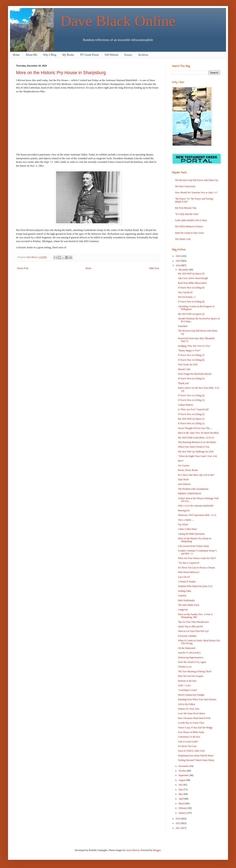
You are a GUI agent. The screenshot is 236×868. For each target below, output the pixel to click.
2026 (178, 256)
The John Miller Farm (189, 605)
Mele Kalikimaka (186, 600)
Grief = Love (184, 685)
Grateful (182, 596)
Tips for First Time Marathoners (193, 622)
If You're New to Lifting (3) (191, 400)
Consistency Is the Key (189, 737)
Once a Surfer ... (186, 520)
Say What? (183, 524)
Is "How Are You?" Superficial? (193, 409)
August (182, 780)
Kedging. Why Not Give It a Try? (194, 346)
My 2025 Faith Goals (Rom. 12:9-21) (196, 438)
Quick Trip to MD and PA (190, 627)
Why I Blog (50, 55)
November (184, 766)
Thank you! (184, 383)
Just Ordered (184, 484)
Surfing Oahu (184, 591)
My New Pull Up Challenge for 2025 (196, 452)
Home (16, 55)
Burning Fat (184, 510)
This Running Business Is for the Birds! (197, 442)
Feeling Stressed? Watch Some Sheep (196, 760)
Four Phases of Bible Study (191, 732)
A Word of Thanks (187, 582)
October (183, 771)
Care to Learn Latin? (188, 742)
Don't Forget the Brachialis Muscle (195, 374)
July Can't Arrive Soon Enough (193, 278)
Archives (143, 55)
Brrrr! (181, 461)
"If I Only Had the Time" (187, 214)
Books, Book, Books (188, 470)
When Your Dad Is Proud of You (194, 447)
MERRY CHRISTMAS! (190, 494)
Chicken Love (185, 667)
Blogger (157, 850)
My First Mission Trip (186, 208)
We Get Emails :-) (187, 297)
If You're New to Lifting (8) (191, 302)
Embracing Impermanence (191, 657)
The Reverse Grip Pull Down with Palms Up (196, 180)
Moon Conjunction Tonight (191, 695)
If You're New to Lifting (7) (191, 355)
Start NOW (183, 480)
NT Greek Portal (89, 55)
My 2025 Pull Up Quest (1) (191, 419)
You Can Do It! (185, 292)
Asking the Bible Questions (191, 534)
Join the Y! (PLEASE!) (189, 653)
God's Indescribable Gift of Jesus (191, 220)
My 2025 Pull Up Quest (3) (191, 274)
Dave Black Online (118, 21)
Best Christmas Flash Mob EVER (194, 718)
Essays (128, 55)
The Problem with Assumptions (193, 489)
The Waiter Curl (183, 239)
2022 (178, 823)
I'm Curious (184, 466)
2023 (178, 819)
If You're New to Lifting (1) (191, 423)
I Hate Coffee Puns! (187, 529)
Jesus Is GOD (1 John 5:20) (191, 751)
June (181, 790)
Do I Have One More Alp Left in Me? (196, 475)
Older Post (154, 268)
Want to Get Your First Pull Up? (193, 631)
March (182, 803)
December (184, 270)
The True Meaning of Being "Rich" (195, 671)
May (181, 794)
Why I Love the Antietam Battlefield (196, 506)
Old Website (111, 55)
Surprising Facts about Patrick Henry (196, 756)
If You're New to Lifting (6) (191, 360)
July (181, 785)
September (184, 775)
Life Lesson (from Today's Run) (193, 546)
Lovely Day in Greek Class (191, 723)
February (183, 808)
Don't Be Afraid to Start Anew (189, 233)
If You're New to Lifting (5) (191, 378)
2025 (178, 261)
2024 (178, 265)
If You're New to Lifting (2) (191, 414)
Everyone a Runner (187, 636)
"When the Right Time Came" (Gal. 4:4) (197, 456)
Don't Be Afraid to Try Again (192, 662)
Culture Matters (186, 405)
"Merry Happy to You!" (189, 351)
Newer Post (23, 268)
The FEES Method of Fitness (189, 226)
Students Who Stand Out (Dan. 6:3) (195, 586)
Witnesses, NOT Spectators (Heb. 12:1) (197, 515)
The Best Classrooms (185, 186)
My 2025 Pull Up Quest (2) (191, 314)
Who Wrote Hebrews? (189, 572)
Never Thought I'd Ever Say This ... (195, 428)
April (181, 799)
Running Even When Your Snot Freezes (197, 699)
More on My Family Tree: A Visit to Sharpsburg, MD (195, 616)
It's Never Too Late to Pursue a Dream (196, 568)
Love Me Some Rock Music (191, 713)
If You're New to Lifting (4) (191, 395)
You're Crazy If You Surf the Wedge (195, 728)
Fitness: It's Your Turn (189, 709)
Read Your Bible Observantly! (192, 283)
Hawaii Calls (184, 369)
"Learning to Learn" (188, 690)
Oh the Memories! (187, 648)
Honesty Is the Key (187, 681)
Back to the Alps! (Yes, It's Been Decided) (198, 433)
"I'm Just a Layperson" (189, 563)
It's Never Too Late (187, 746)
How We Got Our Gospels (191, 676)
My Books (68, 55)
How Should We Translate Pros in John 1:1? (196, 193)
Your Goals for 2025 (188, 364)
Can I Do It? (184, 577)
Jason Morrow (133, 850)
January (183, 813)
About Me (31, 55)
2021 (178, 828)
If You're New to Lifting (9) (191, 288)
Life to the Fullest (187, 704)
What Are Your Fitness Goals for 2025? (197, 558)
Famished (183, 326)
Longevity (183, 610)
